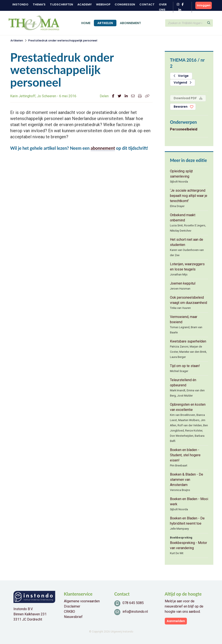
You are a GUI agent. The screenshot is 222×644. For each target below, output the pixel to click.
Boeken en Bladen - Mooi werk (189, 502)
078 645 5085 (133, 603)
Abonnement (130, 23)
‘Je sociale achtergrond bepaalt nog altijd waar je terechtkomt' (189, 196)
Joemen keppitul (183, 283)
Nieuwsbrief (73, 617)
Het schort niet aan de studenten (187, 242)
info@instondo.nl (135, 612)
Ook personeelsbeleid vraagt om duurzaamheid (189, 300)
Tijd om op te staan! (185, 366)
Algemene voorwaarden (82, 601)
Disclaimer (72, 606)
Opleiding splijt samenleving (181, 174)
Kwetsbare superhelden (188, 341)
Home (86, 23)
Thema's (39, 4)
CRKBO (69, 612)
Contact (147, 4)
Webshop (103, 4)
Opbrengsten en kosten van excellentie (188, 407)
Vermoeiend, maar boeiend (184, 319)
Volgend (183, 82)
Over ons (163, 7)
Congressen (125, 4)
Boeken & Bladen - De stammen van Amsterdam (187, 480)
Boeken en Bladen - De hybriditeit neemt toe (187, 521)
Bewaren (181, 107)
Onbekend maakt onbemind (183, 218)
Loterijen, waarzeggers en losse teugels (187, 267)
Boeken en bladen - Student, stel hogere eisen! (185, 455)
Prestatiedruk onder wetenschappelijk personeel (63, 40)
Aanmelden (176, 621)
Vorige (181, 76)
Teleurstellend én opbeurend (183, 383)
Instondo (20, 4)
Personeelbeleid (184, 129)
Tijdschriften (61, 4)
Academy (85, 4)
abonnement (103, 148)
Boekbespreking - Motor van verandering (189, 545)
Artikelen (105, 23)
